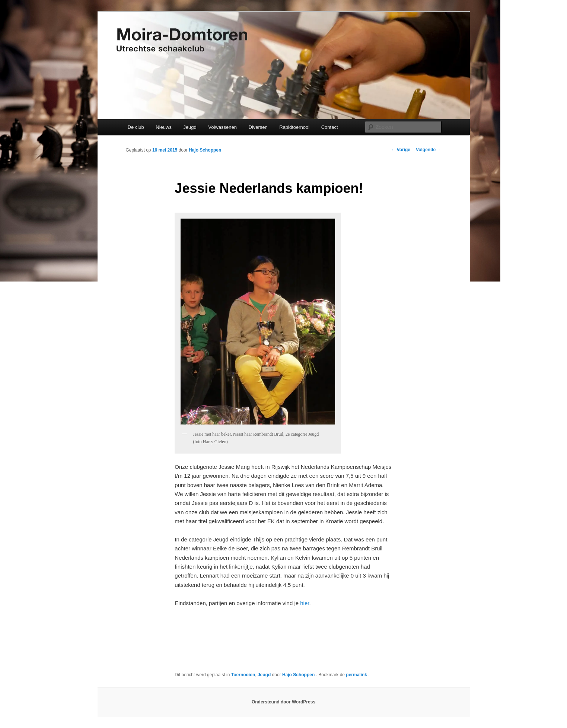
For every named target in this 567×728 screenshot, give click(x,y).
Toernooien (243, 675)
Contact (330, 127)
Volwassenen (222, 127)
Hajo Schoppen (205, 150)
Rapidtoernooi (294, 127)
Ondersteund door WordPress (283, 702)
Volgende (429, 150)
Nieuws (164, 127)
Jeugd (190, 127)
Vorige (401, 150)
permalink (357, 675)
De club (136, 127)
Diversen (258, 127)
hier (305, 603)
